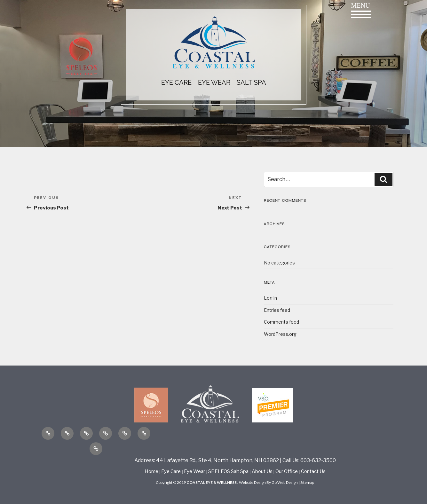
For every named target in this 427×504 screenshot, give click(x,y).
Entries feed (277, 310)
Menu (361, 10)
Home (152, 471)
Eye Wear (194, 471)
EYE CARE (176, 83)
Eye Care (171, 471)
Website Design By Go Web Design (268, 482)
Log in (270, 298)
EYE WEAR (214, 83)
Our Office (287, 471)
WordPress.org (280, 334)
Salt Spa (251, 83)
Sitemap (307, 482)
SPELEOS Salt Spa (228, 471)
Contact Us (313, 471)
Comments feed (281, 322)
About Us (263, 471)
